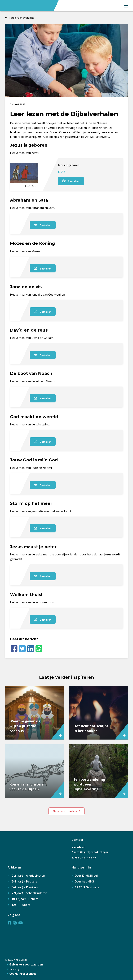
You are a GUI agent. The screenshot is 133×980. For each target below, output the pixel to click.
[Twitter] (22, 649)
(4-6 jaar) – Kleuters (24, 887)
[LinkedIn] (31, 649)
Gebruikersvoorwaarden (26, 965)
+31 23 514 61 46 (85, 857)
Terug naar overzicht (21, 18)
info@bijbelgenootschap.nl (91, 852)
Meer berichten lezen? (67, 811)
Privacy (14, 969)
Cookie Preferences (23, 974)
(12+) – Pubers (20, 905)
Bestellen (71, 181)
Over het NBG (84, 881)
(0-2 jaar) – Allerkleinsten (28, 876)
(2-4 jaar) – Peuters (24, 881)
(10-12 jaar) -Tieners (25, 899)
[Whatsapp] (39, 649)
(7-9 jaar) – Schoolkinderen (29, 893)
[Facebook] (14, 649)
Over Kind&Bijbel (86, 876)
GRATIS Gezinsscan (88, 887)
